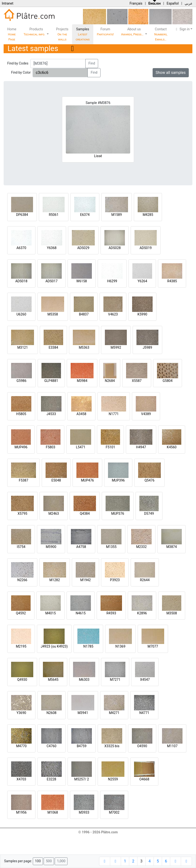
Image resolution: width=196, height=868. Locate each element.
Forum (105, 32)
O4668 (144, 779)
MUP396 (118, 480)
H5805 (21, 414)
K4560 (172, 447)
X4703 (21, 779)
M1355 (111, 547)
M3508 (172, 613)
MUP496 (21, 447)
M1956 (21, 812)
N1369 (120, 646)
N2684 (110, 381)
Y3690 (21, 713)
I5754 (21, 547)
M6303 (84, 680)
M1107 (172, 746)
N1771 (114, 414)
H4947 (141, 447)
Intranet (7, 3)
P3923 (115, 580)
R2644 (145, 580)
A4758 (81, 547)
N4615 (81, 613)
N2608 (51, 713)
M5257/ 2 (82, 779)
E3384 (53, 347)
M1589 (117, 215)
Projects (62, 34)
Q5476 (149, 480)
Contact (161, 34)
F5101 (110, 447)
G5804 (167, 381)
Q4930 (22, 680)
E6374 (85, 215)
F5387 (24, 480)
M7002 (114, 812)
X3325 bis (112, 746)
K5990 (142, 314)
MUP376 (118, 514)
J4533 (51, 414)
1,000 (61, 861)
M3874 (172, 547)
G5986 (21, 381)
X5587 (137, 381)
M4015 (51, 613)
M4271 (114, 713)
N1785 (88, 646)
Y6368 (52, 248)
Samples (83, 34)
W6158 (82, 281)
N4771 (144, 713)
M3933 (84, 812)
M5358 (53, 314)
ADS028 (115, 248)
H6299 (112, 281)
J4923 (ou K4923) (54, 646)
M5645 (53, 680)
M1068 (53, 812)
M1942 (86, 580)
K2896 (142, 613)
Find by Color (21, 72)
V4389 (146, 414)
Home (12, 34)
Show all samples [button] (171, 73)
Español (173, 3)
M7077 (153, 646)
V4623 (113, 314)
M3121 (23, 347)
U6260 (21, 314)
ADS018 (21, 281)
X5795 (22, 514)
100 (38, 861)
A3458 (81, 414)
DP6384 (22, 215)
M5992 (116, 347)
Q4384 (85, 514)
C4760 (51, 746)
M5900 (51, 547)
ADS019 (146, 248)
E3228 (51, 779)
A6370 (21, 248)
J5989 (147, 347)
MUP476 (88, 480)
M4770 (21, 746)
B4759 (81, 746)
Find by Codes (18, 63)
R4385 (172, 281)
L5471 (81, 447)
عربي (189, 3)
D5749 (149, 514)
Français (136, 3)
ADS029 (83, 248)
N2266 (22, 580)
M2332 (142, 547)
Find (92, 63)
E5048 (56, 480)
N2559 (113, 779)
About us (133, 32)
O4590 (142, 746)
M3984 (82, 381)
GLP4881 (51, 381)
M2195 (21, 646)
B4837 (84, 314)
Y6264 (142, 281)
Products (35, 32)
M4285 (148, 215)
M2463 (54, 514)
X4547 (145, 680)
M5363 (84, 347)
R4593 (111, 613)
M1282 (55, 580)
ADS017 (51, 281)
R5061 (54, 215)
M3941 (83, 713)
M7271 (115, 680)
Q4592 (21, 613)
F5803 (51, 447)
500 (49, 861)
